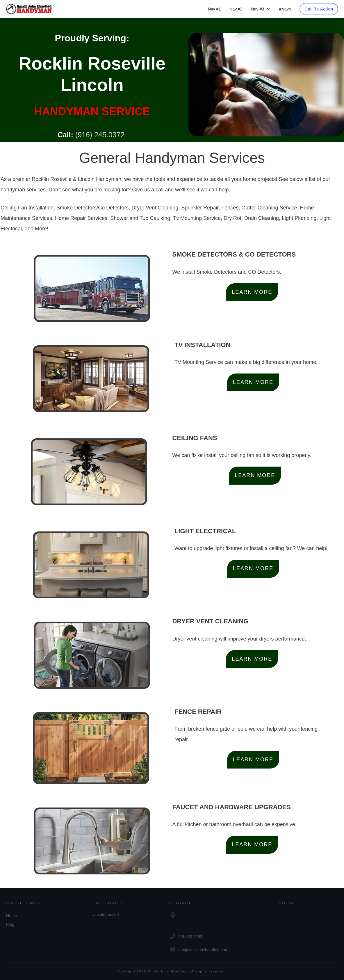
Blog (10, 924)
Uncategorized (106, 915)
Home (11, 916)
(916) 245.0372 (100, 135)
